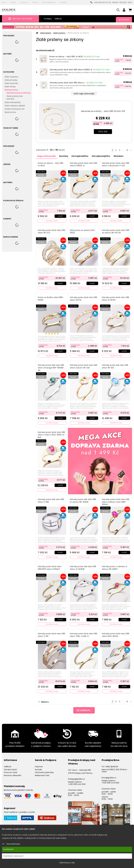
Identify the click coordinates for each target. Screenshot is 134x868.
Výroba (35, 2)
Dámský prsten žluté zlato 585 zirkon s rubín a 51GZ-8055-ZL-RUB (52, 434)
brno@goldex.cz (109, 777)
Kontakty (63, 2)
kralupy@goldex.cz (76, 778)
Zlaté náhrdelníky (13, 102)
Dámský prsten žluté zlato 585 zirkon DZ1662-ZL (71, 70)
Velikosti (58, 19)
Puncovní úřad (11, 772)
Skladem (119, 156)
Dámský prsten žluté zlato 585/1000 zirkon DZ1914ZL (50, 567)
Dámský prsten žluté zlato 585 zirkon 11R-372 (52, 231)
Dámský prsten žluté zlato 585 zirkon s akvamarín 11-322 (116, 164)
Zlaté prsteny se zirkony (19, 93)
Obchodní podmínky (44, 772)
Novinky (64, 156)
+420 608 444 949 (77, 784)
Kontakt (38, 769)
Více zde (103, 132)
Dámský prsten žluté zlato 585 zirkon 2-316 (52, 634)
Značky (13, 2)
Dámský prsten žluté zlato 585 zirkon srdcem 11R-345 (84, 366)
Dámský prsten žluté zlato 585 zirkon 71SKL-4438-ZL (84, 634)
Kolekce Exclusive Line (15, 109)
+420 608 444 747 (99, 2)
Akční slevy (124, 20)
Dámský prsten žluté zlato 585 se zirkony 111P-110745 (116, 231)
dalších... (84, 710)
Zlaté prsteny (11, 90)
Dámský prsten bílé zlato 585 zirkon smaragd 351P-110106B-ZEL (51, 367)
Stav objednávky (49, 2)
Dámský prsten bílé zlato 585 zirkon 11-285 (51, 500)
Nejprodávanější (47, 156)
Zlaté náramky (11, 83)
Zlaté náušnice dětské (15, 106)
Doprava (24, 2)
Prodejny (48, 19)
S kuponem (119, 59)
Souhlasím (9, 849)
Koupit (60, 216)
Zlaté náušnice (11, 77)
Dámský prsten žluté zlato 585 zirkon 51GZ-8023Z (116, 634)
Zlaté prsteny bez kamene (15, 97)
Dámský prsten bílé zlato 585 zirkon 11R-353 (115, 366)
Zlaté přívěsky (11, 80)
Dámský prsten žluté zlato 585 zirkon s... (68, 83)
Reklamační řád (42, 775)
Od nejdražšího (80, 156)
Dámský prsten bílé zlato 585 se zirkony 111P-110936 (83, 500)
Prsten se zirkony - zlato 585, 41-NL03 (66, 57)
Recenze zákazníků (13, 775)
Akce (4, 2)
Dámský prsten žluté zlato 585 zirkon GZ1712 (84, 298)
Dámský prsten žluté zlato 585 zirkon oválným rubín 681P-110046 (116, 502)
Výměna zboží (10, 769)
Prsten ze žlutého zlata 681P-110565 (51, 298)
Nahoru (44, 701)
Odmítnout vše (67, 863)
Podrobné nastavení (13, 856)
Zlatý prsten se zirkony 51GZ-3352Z (83, 231)
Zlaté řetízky (10, 87)
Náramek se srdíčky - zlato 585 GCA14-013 (103, 111)
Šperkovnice (10, 112)
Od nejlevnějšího (101, 156)
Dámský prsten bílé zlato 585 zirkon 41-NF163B (83, 567)
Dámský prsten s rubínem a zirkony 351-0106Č (114, 567)
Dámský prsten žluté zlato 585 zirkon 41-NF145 (115, 298)
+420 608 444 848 (110, 782)
